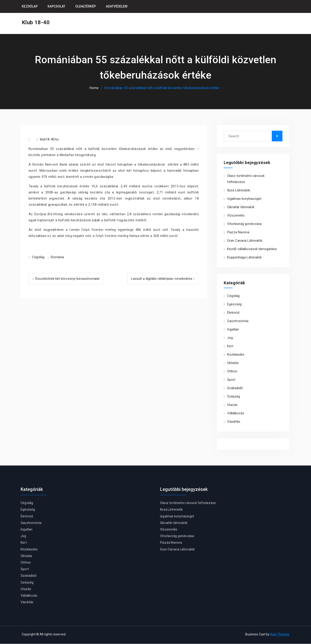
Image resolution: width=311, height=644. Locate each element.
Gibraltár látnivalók (241, 207)
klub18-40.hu (49, 140)
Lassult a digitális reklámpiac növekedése (162, 279)
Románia (57, 257)
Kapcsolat (56, 6)
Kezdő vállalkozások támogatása (252, 249)
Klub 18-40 (36, 22)
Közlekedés (236, 355)
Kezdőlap (30, 6)
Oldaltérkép (86, 6)
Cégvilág (38, 257)
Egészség (234, 304)
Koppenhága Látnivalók (244, 258)
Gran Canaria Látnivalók (245, 241)
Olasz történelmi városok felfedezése (188, 503)
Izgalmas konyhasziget (244, 199)
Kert (230, 346)
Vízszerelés (236, 216)
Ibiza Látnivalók (239, 191)
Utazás (232, 405)
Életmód (233, 313)
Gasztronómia (238, 321)
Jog (230, 338)
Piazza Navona (238, 232)
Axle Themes (280, 634)
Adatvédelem (117, 6)
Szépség (234, 397)
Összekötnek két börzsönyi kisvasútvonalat (67, 279)
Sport (231, 380)
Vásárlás (234, 422)
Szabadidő (235, 388)
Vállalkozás (236, 413)
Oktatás (233, 363)
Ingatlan (233, 330)
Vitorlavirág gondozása (244, 224)
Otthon (232, 371)
